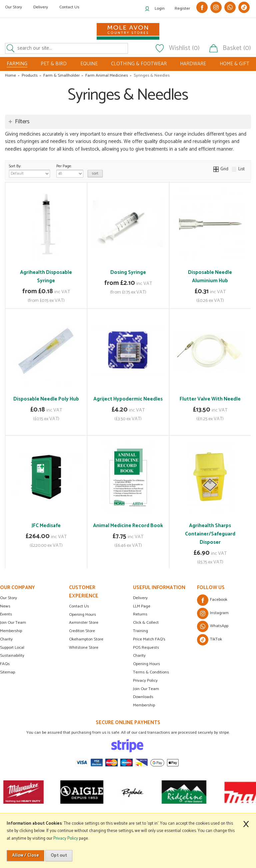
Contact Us (69, 7)
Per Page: (70, 170)
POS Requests (146, 648)
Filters (22, 122)
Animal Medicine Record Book (128, 526)
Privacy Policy (145, 681)
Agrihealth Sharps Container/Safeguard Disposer (210, 534)
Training (140, 631)
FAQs (5, 664)
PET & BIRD (54, 64)
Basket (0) (237, 48)
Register (182, 8)
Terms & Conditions (151, 672)
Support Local (12, 648)
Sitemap (7, 672)
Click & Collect (146, 623)
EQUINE (89, 64)
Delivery (41, 7)
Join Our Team (13, 623)
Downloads (143, 697)
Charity (6, 639)
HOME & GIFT (234, 64)
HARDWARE (193, 64)
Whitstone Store (84, 648)
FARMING (17, 64)
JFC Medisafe (46, 526)
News (5, 606)
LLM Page (142, 606)
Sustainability (12, 656)
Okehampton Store (86, 639)
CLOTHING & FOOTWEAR (139, 64)
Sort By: (29, 170)
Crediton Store (82, 631)
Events (6, 614)
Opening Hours (82, 615)
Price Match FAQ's (149, 639)
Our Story (13, 7)
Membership (11, 631)
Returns (140, 614)
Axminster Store (84, 623)
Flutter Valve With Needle (210, 399)
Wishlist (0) (184, 48)
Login (160, 8)
